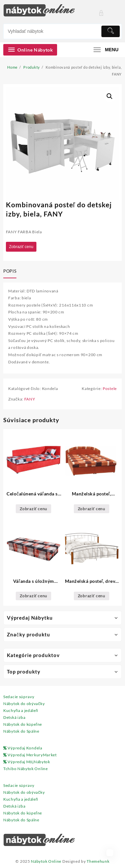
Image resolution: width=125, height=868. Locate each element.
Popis (10, 271)
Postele (110, 388)
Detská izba (14, 717)
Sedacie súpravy (19, 697)
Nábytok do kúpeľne (23, 724)
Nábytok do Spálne (21, 731)
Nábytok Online (46, 861)
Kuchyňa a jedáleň (21, 710)
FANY (30, 399)
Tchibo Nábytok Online (26, 769)
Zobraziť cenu (21, 247)
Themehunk (98, 861)
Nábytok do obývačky (24, 704)
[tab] (11, 272)
